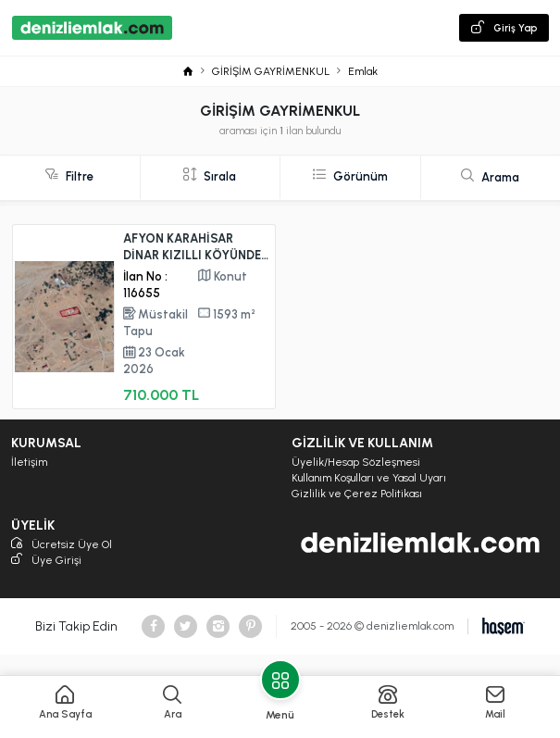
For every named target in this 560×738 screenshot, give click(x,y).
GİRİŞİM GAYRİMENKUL (271, 71)
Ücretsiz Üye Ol (62, 545)
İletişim (29, 462)
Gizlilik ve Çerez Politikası (357, 494)
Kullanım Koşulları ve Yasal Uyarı (369, 478)
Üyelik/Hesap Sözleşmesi (356, 462)
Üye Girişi (46, 561)
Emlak (363, 71)
